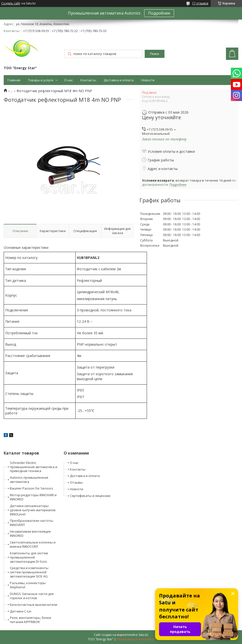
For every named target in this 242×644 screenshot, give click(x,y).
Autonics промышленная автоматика (29, 480)
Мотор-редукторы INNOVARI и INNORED (33, 497)
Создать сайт (11, 3)
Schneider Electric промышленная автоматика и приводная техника (34, 467)
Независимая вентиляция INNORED (30, 534)
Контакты (88, 80)
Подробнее (159, 13)
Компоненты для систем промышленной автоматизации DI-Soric (29, 557)
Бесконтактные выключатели (34, 605)
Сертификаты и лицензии (90, 496)
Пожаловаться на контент (135, 639)
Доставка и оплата (119, 80)
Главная (14, 80)
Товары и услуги (41, 80)
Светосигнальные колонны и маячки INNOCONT (33, 544)
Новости (148, 80)
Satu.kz (143, 635)
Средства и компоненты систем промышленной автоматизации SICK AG (29, 572)
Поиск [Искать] (154, 54)
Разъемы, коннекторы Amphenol (28, 585)
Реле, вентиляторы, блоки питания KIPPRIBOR (30, 620)
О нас (69, 80)
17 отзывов (200, 3)
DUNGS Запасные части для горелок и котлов (32, 596)
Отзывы (76, 482)
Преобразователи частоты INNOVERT (31, 523)
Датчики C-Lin (21, 611)
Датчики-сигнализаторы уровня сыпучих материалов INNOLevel (33, 510)
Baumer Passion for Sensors (31, 488)
